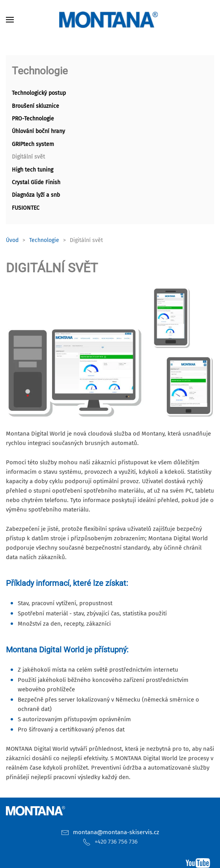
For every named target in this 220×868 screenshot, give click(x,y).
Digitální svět (28, 157)
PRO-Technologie (33, 119)
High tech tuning (33, 170)
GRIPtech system (33, 144)
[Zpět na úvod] (110, 20)
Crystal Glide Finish (36, 182)
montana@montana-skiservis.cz (116, 832)
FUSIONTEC (26, 208)
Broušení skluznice (35, 106)
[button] (10, 20)
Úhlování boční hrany (38, 131)
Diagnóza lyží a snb (36, 195)
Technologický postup (39, 93)
